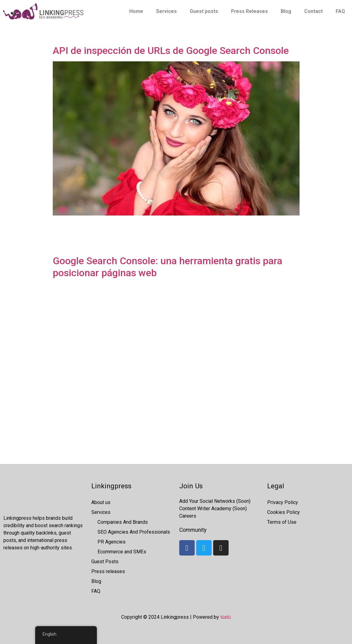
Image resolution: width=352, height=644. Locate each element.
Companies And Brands (123, 522)
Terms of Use (282, 522)
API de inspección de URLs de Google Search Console (171, 51)
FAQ (340, 11)
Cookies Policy (284, 512)
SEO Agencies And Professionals (134, 532)
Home (136, 11)
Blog (286, 11)
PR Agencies (112, 542)
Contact (313, 11)
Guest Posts (105, 562)
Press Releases (249, 11)
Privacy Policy (283, 502)
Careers (188, 516)
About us (101, 502)
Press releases (108, 571)
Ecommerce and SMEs (122, 552)
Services (166, 11)
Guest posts (204, 11)
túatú (226, 617)
